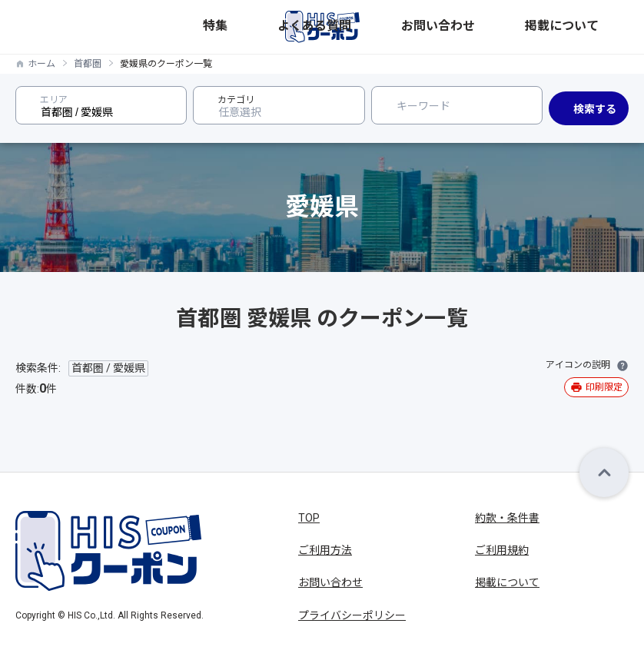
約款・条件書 (507, 518)
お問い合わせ (531, 27)
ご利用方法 (325, 550)
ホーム (41, 64)
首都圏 (88, 64)
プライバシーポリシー (352, 615)
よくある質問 (463, 27)
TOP (309, 518)
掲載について (599, 27)
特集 (416, 27)
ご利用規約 (502, 550)
